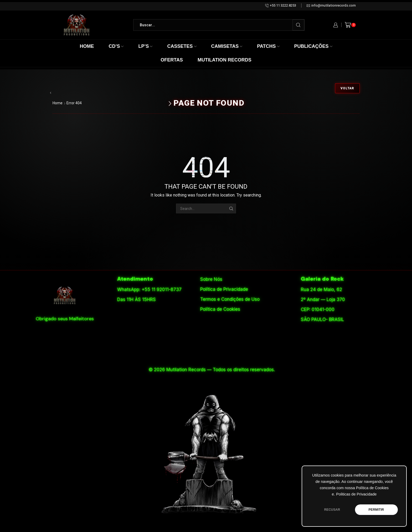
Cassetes (182, 46)
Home (87, 46)
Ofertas (172, 60)
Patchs (268, 46)
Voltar (347, 88)
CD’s (116, 46)
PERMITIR (376, 510)
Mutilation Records (225, 60)
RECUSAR (332, 510)
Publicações (313, 46)
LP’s (145, 46)
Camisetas (227, 46)
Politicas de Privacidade (356, 494)
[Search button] (298, 25)
